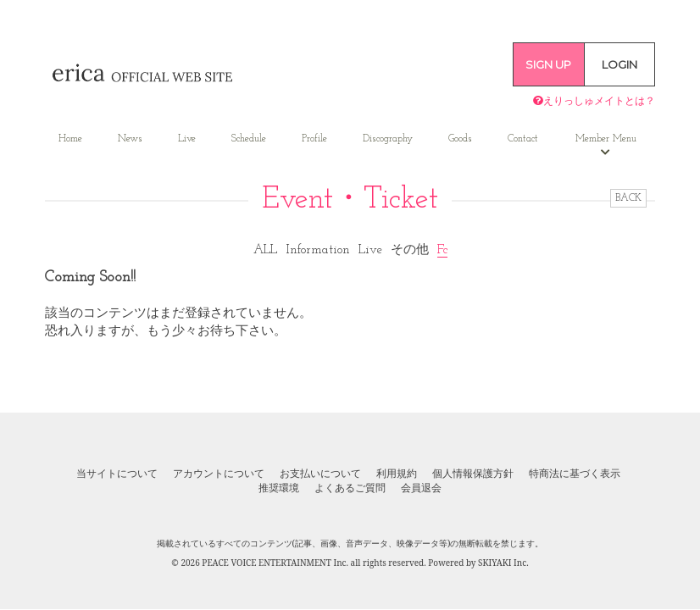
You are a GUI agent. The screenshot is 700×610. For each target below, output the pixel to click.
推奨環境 (279, 488)
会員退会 (421, 488)
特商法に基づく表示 (575, 474)
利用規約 (397, 474)
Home (70, 139)
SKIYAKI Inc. (503, 563)
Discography (388, 139)
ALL (265, 250)
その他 (410, 250)
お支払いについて (320, 474)
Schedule (249, 139)
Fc (442, 250)
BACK (628, 198)
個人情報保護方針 (473, 474)
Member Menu (606, 146)
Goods (460, 139)
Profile (314, 139)
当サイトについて (117, 474)
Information (318, 250)
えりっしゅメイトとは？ (594, 100)
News (130, 139)
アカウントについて (219, 474)
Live (187, 139)
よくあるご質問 (350, 488)
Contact (523, 139)
